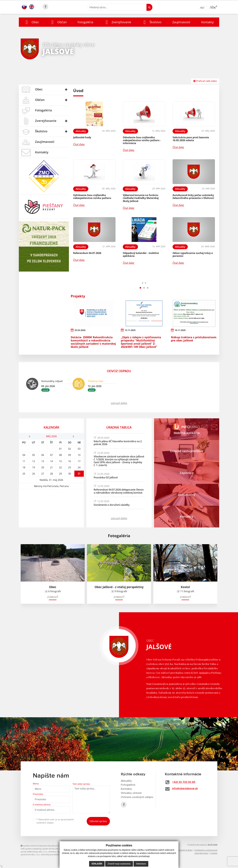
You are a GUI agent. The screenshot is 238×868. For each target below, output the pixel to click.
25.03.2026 (80, 330)
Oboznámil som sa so (55, 821)
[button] (32, 22)
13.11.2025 (130, 330)
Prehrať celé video (205, 81)
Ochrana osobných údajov (137, 797)
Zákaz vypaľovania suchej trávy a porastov (193, 254)
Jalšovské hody (82, 137)
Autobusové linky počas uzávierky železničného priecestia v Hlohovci (193, 197)
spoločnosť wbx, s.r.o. (30, 854)
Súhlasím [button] (97, 864)
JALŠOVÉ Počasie (51, 501)
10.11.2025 (180, 330)
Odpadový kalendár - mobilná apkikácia (141, 254)
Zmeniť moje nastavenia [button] (119, 864)
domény (52, 852)
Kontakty (207, 22)
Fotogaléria (85, 22)
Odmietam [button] (141, 864)
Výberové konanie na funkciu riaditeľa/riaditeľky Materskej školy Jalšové (141, 198)
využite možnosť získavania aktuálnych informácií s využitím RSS (51, 846)
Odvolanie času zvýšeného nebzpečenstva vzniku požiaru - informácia (142, 140)
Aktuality (126, 781)
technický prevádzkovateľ (53, 854)
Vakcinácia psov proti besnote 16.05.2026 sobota (191, 139)
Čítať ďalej (79, 144)
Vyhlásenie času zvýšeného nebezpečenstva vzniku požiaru (92, 197)
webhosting (32, 852)
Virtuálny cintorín (131, 793)
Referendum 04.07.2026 (87, 253)
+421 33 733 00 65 (184, 782)
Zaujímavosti (181, 22)
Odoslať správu (98, 821)
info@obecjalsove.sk (185, 789)
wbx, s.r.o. (43, 852)
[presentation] (143, 283)
